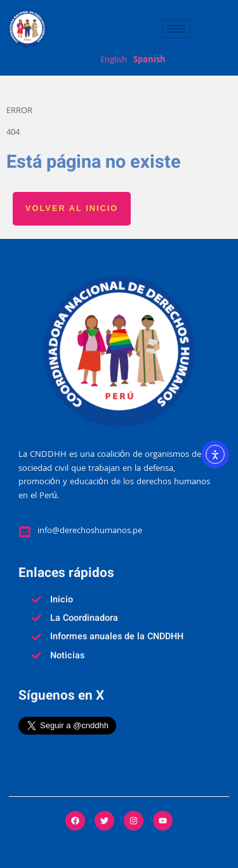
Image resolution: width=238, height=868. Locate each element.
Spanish (149, 61)
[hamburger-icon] (176, 29)
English (114, 61)
